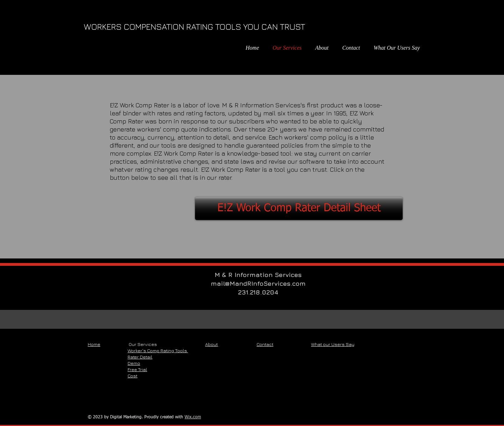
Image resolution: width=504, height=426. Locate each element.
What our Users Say (333, 344)
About (211, 344)
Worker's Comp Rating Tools (158, 350)
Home (94, 344)
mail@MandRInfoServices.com (258, 283)
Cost (132, 376)
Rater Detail (140, 357)
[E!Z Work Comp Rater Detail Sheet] (299, 208)
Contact (265, 344)
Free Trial (137, 369)
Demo (134, 363)
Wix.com (193, 417)
